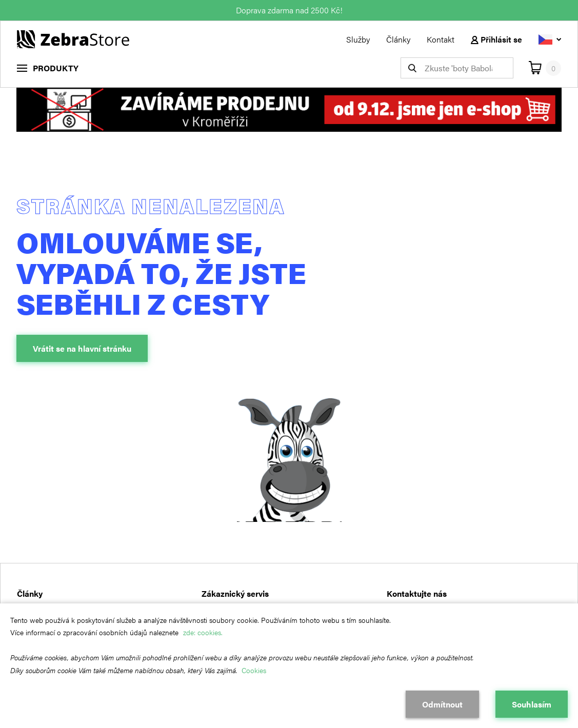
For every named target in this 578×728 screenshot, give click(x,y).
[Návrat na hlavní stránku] (73, 38)
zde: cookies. (203, 632)
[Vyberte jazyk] (550, 39)
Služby (358, 39)
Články (398, 39)
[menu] (48, 68)
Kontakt (441, 39)
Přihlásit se (496, 39)
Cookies (254, 670)
